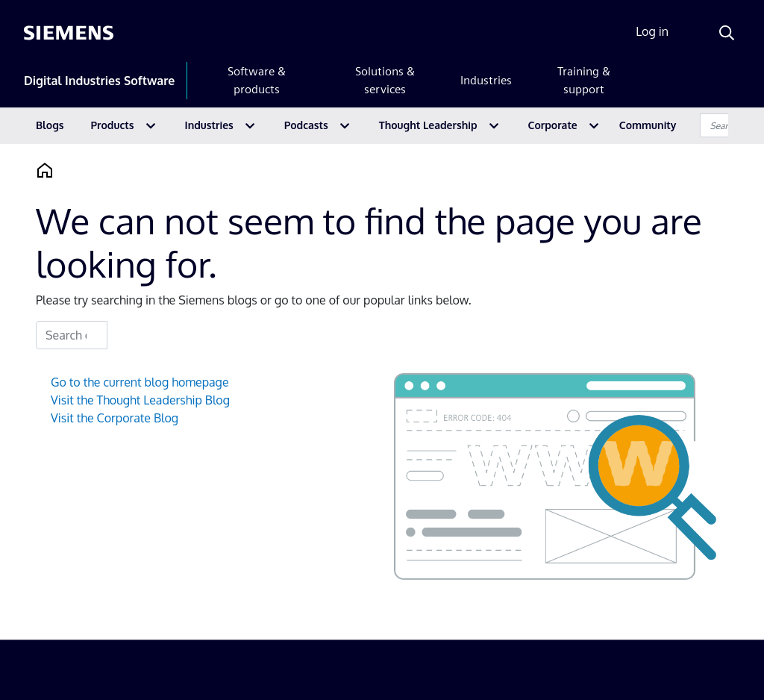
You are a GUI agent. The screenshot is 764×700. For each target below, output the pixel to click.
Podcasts (306, 125)
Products (113, 125)
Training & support (584, 80)
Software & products (257, 80)
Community (648, 125)
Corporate (553, 125)
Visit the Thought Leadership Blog (140, 400)
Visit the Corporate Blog (115, 418)
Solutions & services (385, 80)
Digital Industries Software (99, 81)
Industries (486, 80)
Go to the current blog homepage (140, 382)
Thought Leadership (428, 125)
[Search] (727, 33)
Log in (652, 31)
